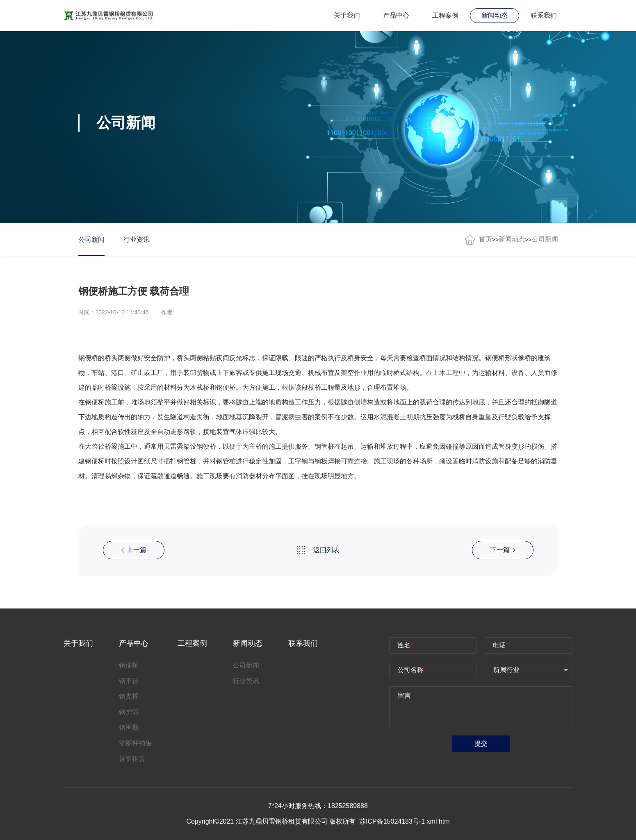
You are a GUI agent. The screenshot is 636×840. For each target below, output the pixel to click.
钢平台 (129, 681)
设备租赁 (132, 759)
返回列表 (318, 550)
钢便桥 (495, 358)
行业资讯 (137, 240)
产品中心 (396, 15)
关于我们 (347, 15)
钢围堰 (129, 728)
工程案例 (445, 15)
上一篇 (134, 550)
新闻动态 (495, 15)
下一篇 (503, 550)
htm (444, 821)
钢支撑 (129, 696)
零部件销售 (135, 743)
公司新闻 (91, 240)
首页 (486, 239)
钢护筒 (129, 712)
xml (432, 821)
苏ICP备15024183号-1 (393, 821)
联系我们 (544, 15)
